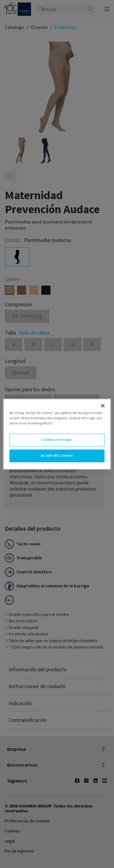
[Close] (103, 406)
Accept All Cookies (57, 455)
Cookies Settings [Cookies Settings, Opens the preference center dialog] (57, 440)
